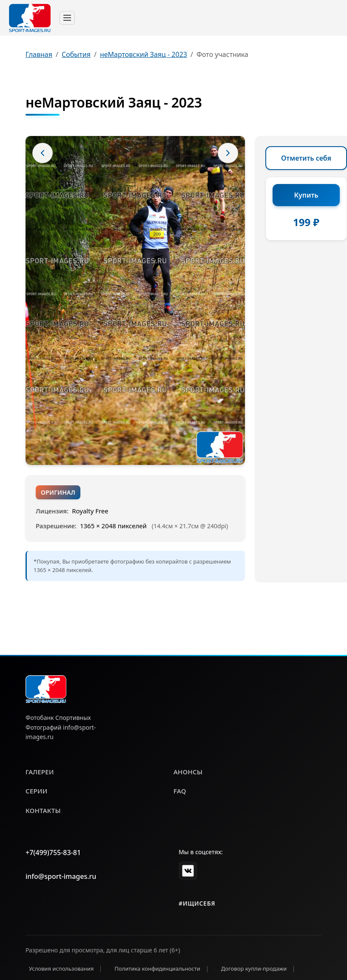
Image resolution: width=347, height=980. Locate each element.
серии (37, 791)
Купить (306, 195)
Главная (39, 54)
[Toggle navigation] (67, 18)
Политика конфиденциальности (157, 969)
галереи (40, 772)
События (76, 54)
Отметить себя (306, 158)
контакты (43, 810)
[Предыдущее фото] (43, 153)
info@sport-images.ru (61, 876)
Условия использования (61, 969)
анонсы (188, 772)
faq (180, 791)
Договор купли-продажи (254, 969)
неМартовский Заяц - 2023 (144, 54)
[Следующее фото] (228, 153)
